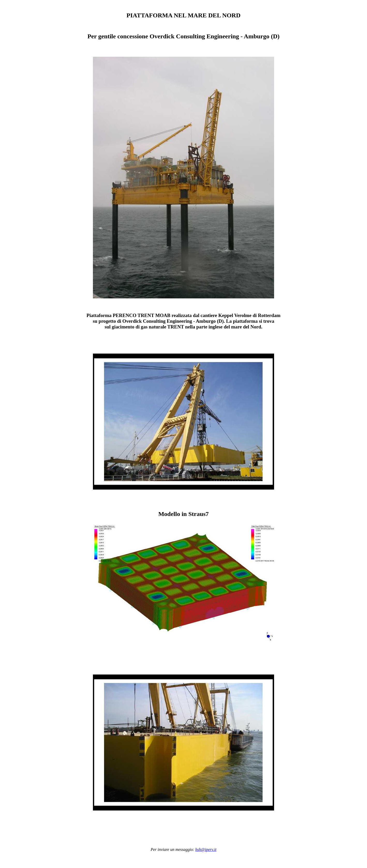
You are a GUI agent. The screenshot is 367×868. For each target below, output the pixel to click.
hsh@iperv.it (206, 849)
